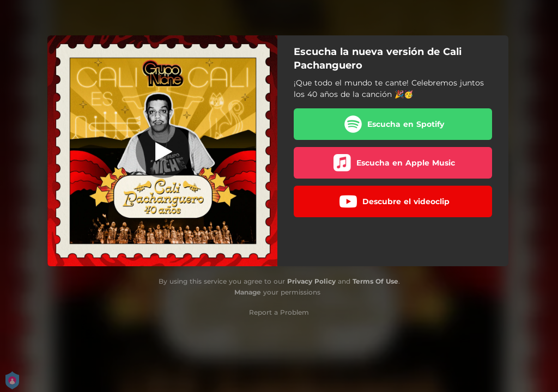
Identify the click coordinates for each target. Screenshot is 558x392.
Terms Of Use (375, 281)
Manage (248, 292)
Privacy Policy (311, 281)
